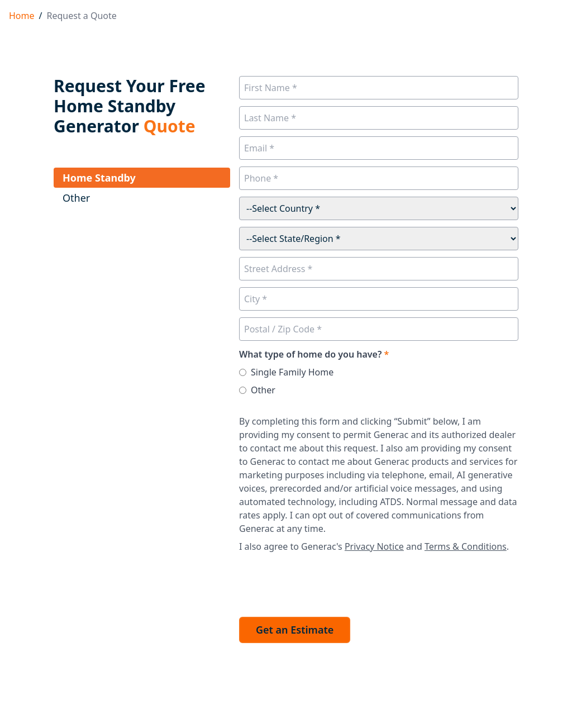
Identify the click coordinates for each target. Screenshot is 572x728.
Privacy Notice (374, 546)
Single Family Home (292, 372)
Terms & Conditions (466, 546)
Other (263, 390)
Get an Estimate (295, 630)
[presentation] (324, 582)
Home (22, 16)
